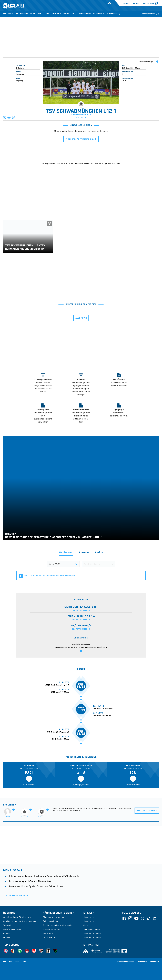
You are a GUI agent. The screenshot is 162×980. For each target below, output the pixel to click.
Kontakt (7, 937)
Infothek (136, 4)
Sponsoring (8, 925)
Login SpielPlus (50, 937)
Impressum (155, 962)
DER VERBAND (114, 14)
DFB (11, 962)
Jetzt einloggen (148, 4)
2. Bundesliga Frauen (92, 937)
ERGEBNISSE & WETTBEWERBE (16, 14)
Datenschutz (142, 962)
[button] (5, 117)
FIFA (24, 962)
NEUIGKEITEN (37, 14)
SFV (5, 962)
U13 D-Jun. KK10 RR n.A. (131, 68)
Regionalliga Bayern (91, 929)
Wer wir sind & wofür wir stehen (17, 917)
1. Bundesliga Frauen (92, 933)
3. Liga (85, 925)
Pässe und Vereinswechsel (54, 917)
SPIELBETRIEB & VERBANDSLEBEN (62, 14)
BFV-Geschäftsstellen (52, 929)
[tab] (66, 553)
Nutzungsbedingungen (126, 962)
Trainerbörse (48, 933)
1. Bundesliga (88, 917)
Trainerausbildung (51, 921)
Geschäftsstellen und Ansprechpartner (20, 921)
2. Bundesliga (88, 921)
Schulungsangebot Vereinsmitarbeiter (59, 925)
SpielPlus (126, 4)
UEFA (18, 962)
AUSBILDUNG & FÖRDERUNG (92, 14)
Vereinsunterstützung (12, 929)
